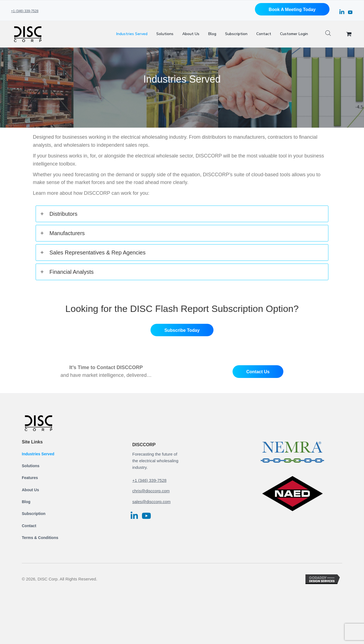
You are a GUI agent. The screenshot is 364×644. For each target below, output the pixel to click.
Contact (29, 526)
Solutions (31, 466)
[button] (292, 9)
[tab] (182, 214)
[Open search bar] (328, 34)
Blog (26, 502)
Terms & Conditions (40, 538)
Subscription (34, 514)
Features (30, 478)
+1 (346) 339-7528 (25, 11)
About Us (30, 490)
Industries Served (38, 454)
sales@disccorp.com (151, 502)
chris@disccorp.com (151, 491)
